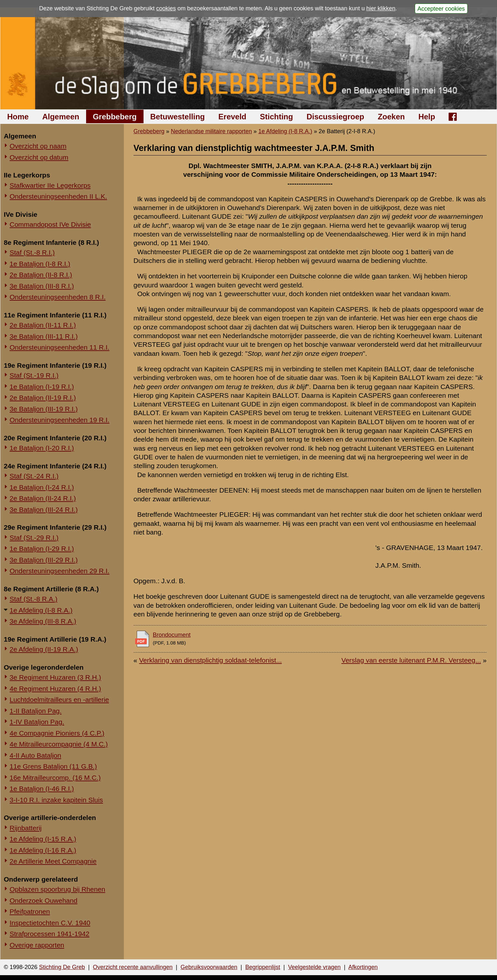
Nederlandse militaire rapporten (211, 131)
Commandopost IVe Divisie (50, 224)
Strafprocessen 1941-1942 (50, 934)
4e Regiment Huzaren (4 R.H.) (55, 689)
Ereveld (232, 117)
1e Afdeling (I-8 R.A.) (41, 610)
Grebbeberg (115, 117)
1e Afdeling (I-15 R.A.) (43, 839)
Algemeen (61, 117)
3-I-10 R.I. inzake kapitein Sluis (56, 800)
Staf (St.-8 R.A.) (34, 599)
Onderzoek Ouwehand (44, 900)
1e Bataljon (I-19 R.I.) (42, 387)
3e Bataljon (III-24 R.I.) (44, 510)
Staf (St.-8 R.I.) (32, 252)
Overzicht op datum (39, 157)
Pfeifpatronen (30, 911)
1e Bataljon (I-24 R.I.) (42, 487)
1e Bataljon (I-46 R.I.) (42, 789)
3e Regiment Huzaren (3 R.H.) (55, 677)
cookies (166, 8)
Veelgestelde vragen (314, 967)
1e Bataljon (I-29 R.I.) (42, 549)
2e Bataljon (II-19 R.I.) (43, 398)
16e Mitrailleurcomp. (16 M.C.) (55, 778)
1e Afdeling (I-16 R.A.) (43, 850)
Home (18, 117)
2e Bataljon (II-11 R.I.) (43, 325)
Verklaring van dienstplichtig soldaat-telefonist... (210, 660)
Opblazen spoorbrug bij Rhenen (58, 889)
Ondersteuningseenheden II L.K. (58, 196)
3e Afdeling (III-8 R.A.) (43, 621)
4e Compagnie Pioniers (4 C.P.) (57, 733)
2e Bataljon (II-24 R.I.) (43, 498)
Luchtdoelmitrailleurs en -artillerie (59, 700)
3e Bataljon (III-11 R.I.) (44, 336)
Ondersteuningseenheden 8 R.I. (58, 297)
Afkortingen (363, 967)
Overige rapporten (37, 945)
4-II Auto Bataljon (35, 755)
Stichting (277, 117)
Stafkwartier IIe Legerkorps (50, 185)
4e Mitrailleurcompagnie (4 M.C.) (59, 744)
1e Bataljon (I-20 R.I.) (42, 448)
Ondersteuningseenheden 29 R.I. (60, 571)
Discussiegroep (335, 117)
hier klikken (381, 8)
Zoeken (391, 117)
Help (427, 117)
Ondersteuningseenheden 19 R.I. (60, 420)
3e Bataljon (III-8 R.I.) (42, 286)
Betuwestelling (178, 117)
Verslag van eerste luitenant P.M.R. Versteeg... (411, 660)
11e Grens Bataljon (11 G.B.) (53, 766)
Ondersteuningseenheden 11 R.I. (60, 347)
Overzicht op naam (38, 146)
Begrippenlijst (263, 967)
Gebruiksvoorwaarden (209, 967)
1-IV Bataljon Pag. (37, 722)
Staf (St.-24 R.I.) (34, 476)
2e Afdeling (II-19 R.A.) (44, 649)
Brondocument (172, 635)
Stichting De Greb (62, 967)
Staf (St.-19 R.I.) (34, 375)
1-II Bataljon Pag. (36, 711)
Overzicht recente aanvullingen (133, 967)
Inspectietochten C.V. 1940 (50, 923)
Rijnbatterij (26, 828)
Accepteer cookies (441, 8)
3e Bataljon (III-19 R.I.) (44, 409)
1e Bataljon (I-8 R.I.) (40, 264)
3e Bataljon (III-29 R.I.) (44, 560)
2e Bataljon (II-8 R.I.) (41, 275)
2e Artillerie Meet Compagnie (53, 861)
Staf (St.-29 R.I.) (34, 538)
